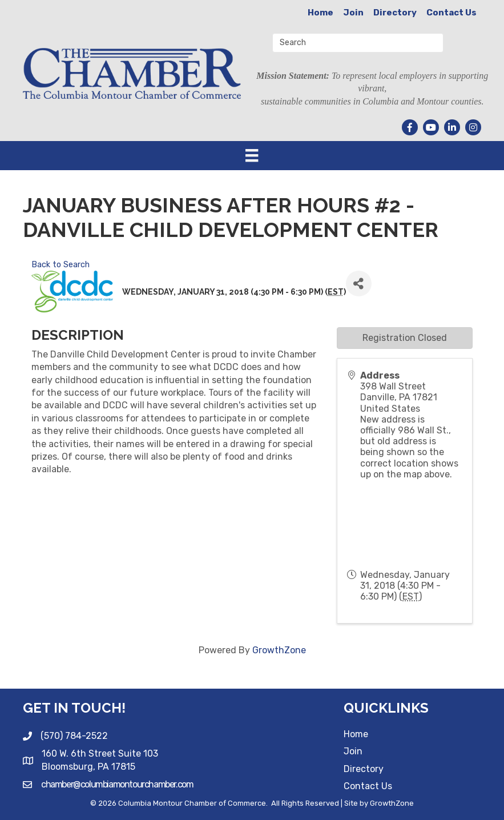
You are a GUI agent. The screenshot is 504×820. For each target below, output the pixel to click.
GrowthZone (279, 650)
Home (320, 13)
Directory (395, 13)
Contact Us (451, 13)
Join (353, 13)
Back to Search (61, 265)
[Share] (359, 284)
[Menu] (252, 155)
